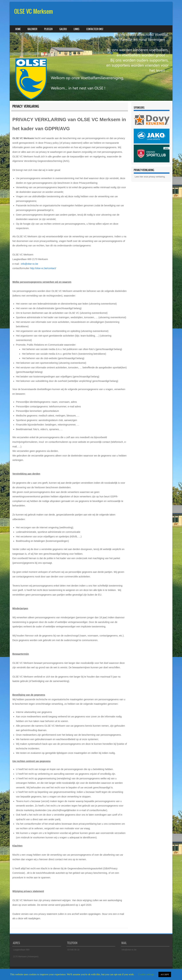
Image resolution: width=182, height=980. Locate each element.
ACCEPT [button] (165, 974)
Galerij (63, 29)
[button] (139, 136)
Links (77, 29)
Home (18, 29)
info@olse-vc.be (30, 264)
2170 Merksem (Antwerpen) (26, 957)
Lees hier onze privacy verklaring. (150, 177)
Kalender (32, 29)
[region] (152, 136)
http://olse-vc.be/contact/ (43, 268)
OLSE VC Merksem (34, 11)
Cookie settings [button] (146, 974)
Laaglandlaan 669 (21, 950)
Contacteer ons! (95, 29)
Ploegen (48, 29)
